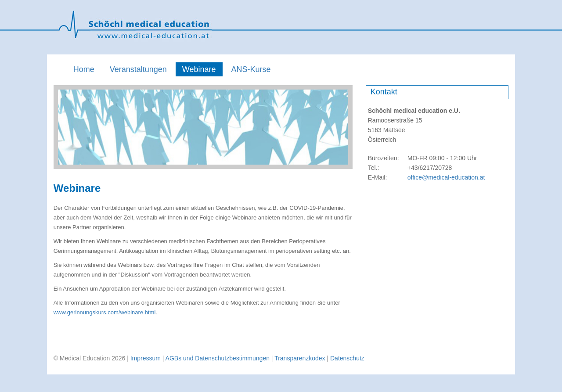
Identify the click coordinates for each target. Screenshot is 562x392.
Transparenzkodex (300, 358)
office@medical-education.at (446, 177)
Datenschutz (347, 358)
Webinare (199, 69)
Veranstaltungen (138, 69)
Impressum (146, 358)
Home (84, 69)
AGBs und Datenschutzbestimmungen (218, 358)
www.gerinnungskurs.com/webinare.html (105, 312)
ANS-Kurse (251, 69)
